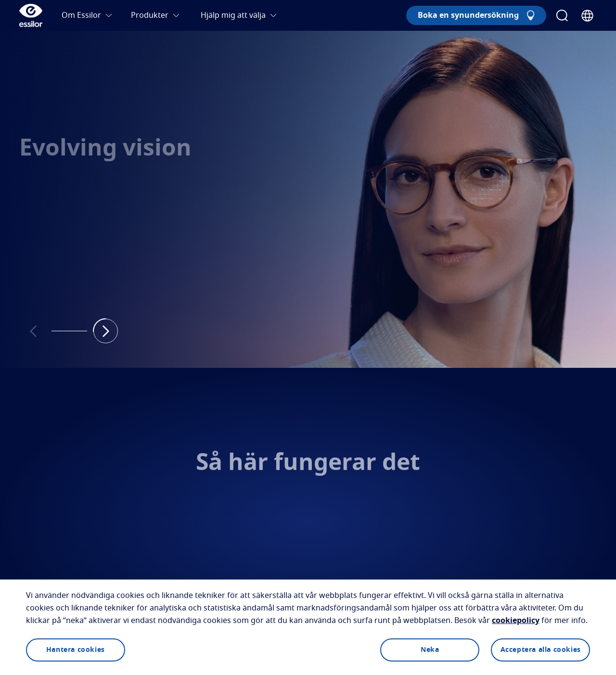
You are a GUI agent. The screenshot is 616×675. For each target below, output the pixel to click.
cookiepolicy (516, 621)
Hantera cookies (76, 650)
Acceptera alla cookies (541, 650)
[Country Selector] (587, 16)
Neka (430, 650)
